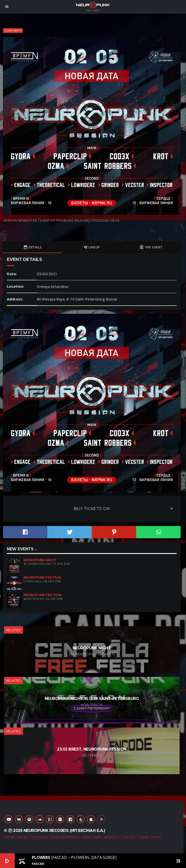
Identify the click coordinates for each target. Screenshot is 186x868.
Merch (73, 837)
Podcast (40, 837)
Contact (129, 837)
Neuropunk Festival (43, 577)
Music (23, 837)
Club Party (13, 30)
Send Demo (150, 837)
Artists (111, 837)
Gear (87, 837)
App (98, 837)
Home (9, 837)
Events (58, 837)
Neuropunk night (40, 560)
